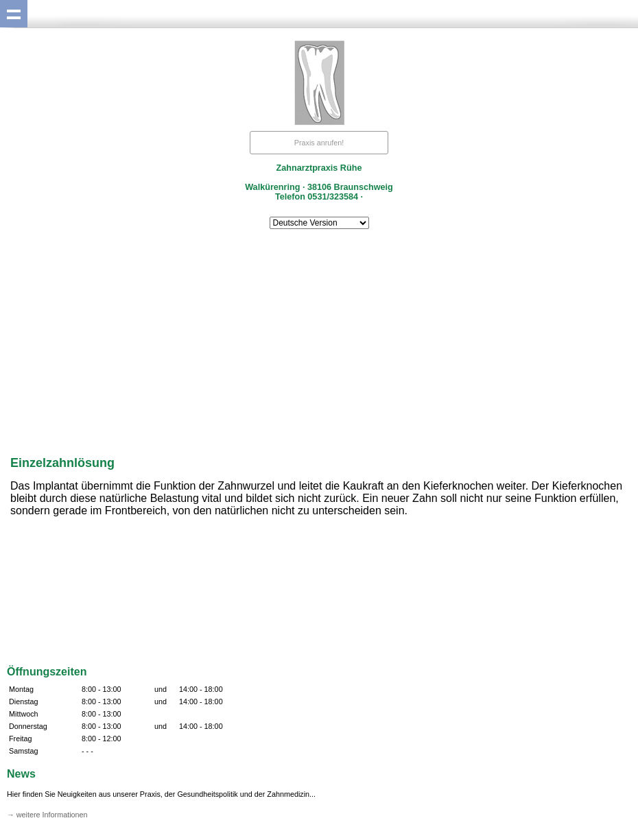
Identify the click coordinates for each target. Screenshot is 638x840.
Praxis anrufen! (319, 143)
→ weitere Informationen (47, 815)
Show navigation (14, 14)
